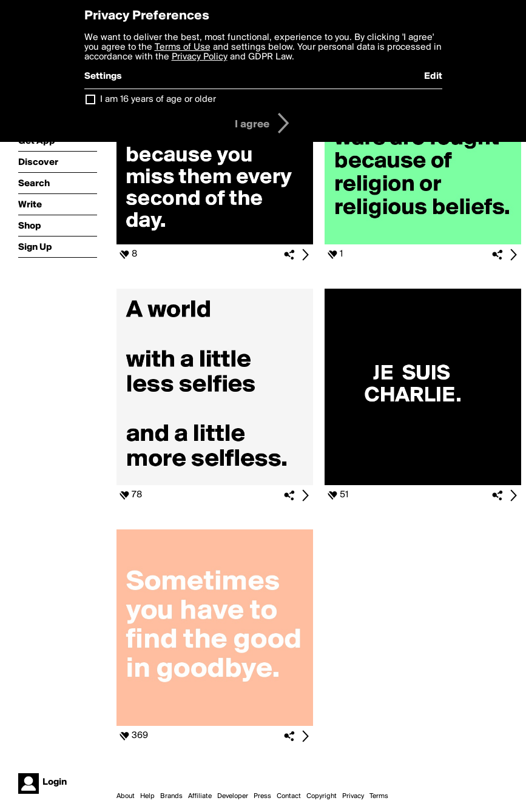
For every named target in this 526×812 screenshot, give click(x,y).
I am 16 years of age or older (158, 99)
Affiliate (200, 796)
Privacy (353, 796)
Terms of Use (183, 47)
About (126, 796)
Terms (379, 796)
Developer (233, 796)
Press (262, 796)
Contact (289, 796)
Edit (433, 76)
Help (147, 796)
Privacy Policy (200, 57)
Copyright (322, 796)
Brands (171, 796)
